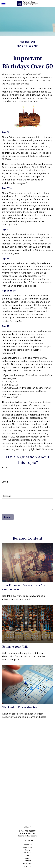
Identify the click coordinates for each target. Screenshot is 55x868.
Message (6, 496)
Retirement (28, 845)
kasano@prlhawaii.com (27, 836)
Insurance (28, 853)
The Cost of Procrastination (20, 707)
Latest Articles (28, 863)
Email (5, 482)
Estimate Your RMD (15, 647)
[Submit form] (8, 517)
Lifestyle (27, 861)
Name (5, 468)
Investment (27, 847)
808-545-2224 (30, 831)
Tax (27, 855)
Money (27, 858)
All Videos (27, 866)
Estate (28, 850)
